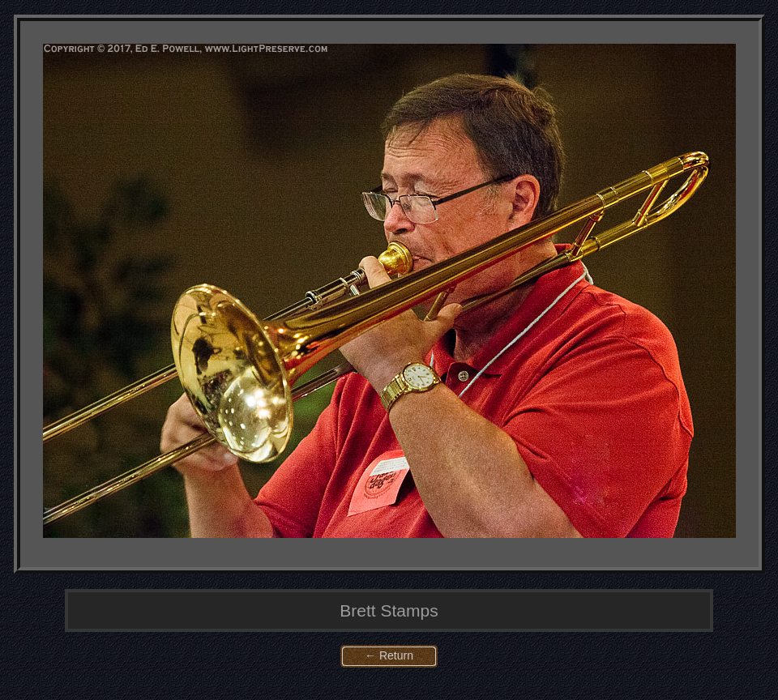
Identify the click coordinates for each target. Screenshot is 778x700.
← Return (389, 655)
